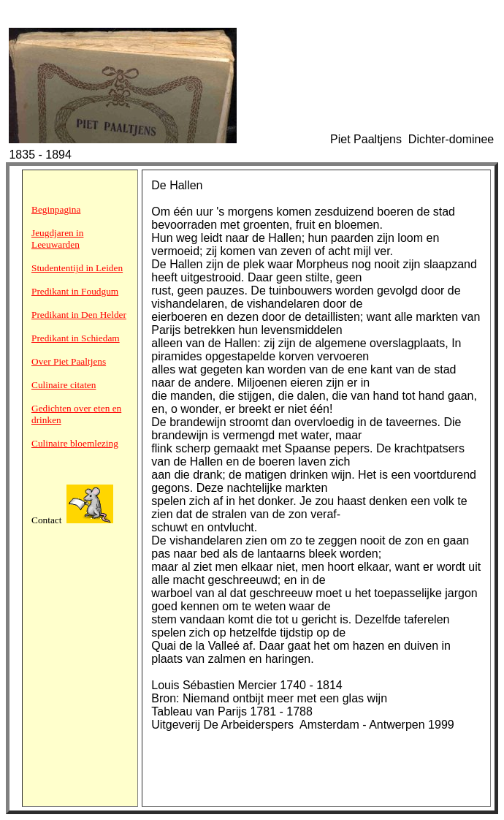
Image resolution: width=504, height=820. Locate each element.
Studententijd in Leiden (77, 268)
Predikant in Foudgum (75, 291)
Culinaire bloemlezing (75, 443)
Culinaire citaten (64, 385)
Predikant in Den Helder (79, 315)
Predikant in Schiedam (76, 338)
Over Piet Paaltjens (69, 361)
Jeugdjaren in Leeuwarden (57, 239)
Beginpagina (56, 209)
